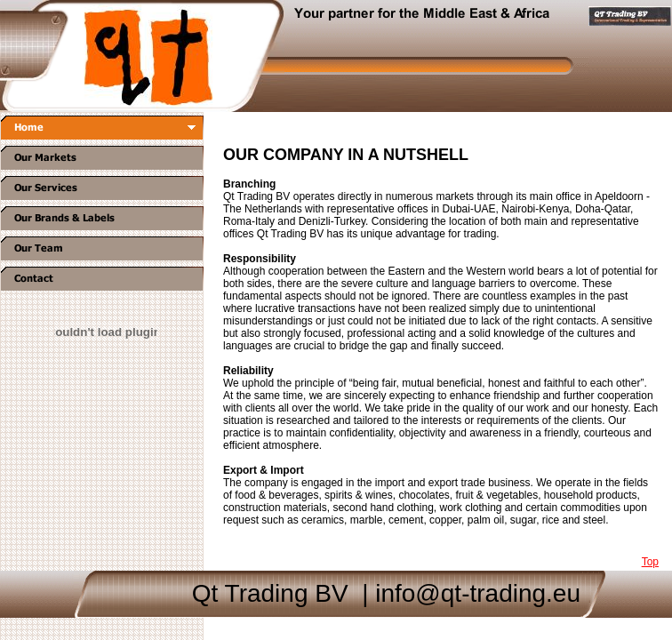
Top (650, 562)
